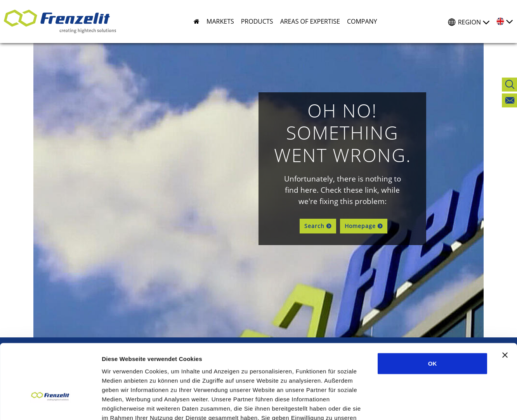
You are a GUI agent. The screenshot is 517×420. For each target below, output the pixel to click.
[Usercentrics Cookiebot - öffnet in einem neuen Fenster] (50, 405)
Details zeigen (413, 405)
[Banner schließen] (505, 301)
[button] (217, 21)
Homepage (360, 226)
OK (433, 310)
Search (314, 226)
